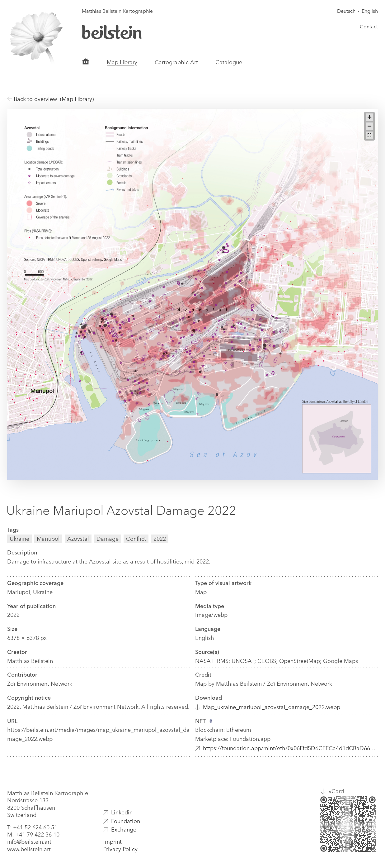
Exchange (124, 830)
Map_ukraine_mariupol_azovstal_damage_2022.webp (272, 707)
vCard (336, 791)
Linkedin (122, 813)
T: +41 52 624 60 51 (32, 827)
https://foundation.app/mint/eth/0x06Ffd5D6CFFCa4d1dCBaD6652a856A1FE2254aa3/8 (291, 748)
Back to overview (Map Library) (50, 99)
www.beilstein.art (29, 849)
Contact (369, 27)
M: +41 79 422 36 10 (33, 835)
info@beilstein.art (29, 842)
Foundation (126, 821)
